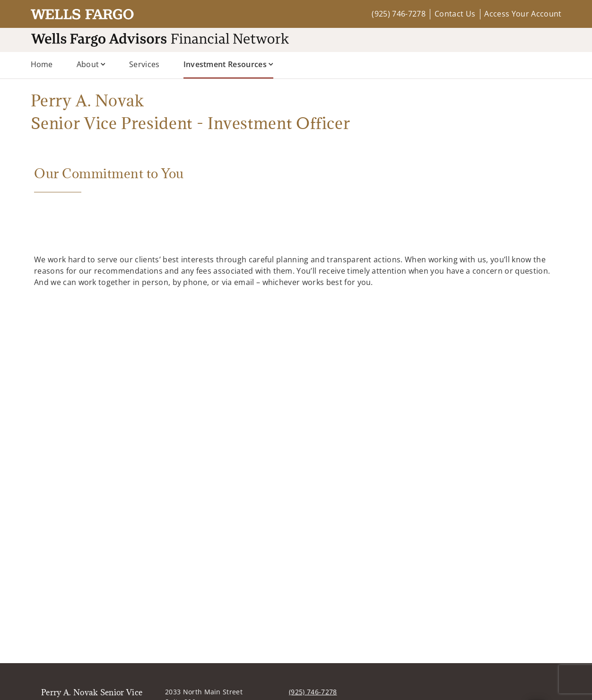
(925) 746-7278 (398, 14)
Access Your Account (523, 14)
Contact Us (455, 14)
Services (144, 64)
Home (42, 64)
